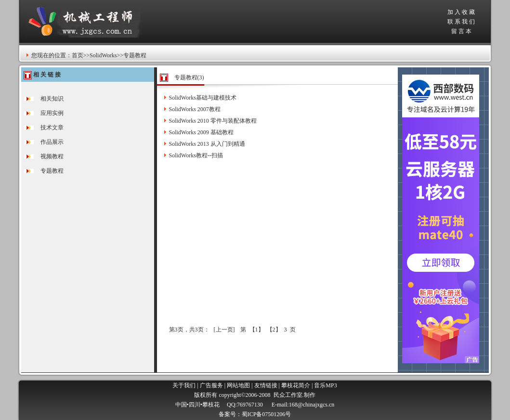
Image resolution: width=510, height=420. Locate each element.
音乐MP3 (325, 385)
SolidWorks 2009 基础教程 (201, 132)
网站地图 (238, 385)
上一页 (224, 330)
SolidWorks (103, 55)
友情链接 (266, 385)
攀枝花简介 (296, 385)
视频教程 (52, 156)
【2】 (274, 330)
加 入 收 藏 (461, 12)
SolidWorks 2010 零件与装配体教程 (213, 121)
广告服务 (211, 385)
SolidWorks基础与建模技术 (203, 98)
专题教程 (52, 171)
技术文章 (52, 127)
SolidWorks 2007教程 (195, 109)
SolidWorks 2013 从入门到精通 (207, 144)
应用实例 (52, 113)
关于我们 (184, 385)
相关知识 (52, 99)
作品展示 (52, 142)
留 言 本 (461, 31)
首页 (78, 55)
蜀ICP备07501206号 (267, 414)
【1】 (257, 330)
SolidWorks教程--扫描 (196, 155)
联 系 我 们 (461, 22)
